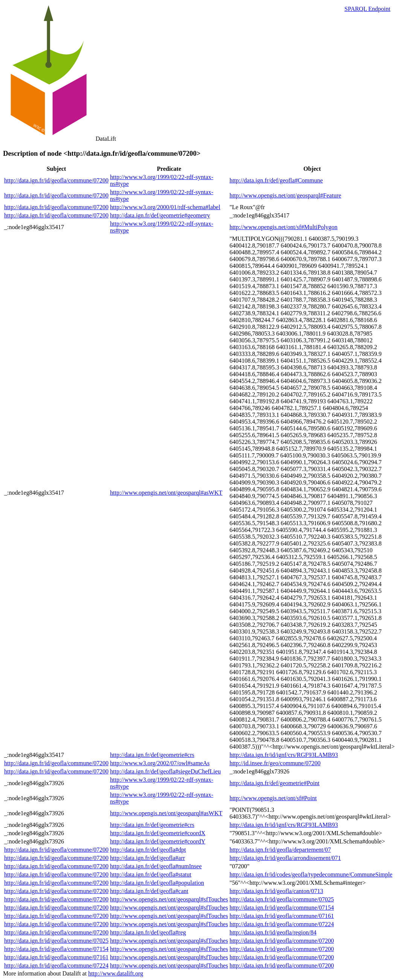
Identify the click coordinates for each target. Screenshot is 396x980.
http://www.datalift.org (116, 973)
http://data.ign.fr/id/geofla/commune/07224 (282, 924)
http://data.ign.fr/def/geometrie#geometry (160, 215)
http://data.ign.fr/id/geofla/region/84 (273, 932)
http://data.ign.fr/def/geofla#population (157, 883)
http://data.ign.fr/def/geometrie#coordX (158, 833)
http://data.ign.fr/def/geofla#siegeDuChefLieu (165, 771)
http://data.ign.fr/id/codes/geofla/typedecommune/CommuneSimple (311, 874)
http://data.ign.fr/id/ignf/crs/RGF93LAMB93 (284, 755)
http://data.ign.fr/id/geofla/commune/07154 (282, 908)
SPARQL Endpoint (367, 9)
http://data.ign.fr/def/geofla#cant (149, 891)
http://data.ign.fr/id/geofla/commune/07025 (282, 899)
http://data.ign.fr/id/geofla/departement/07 (280, 850)
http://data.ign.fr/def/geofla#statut (151, 874)
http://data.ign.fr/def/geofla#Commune (276, 180)
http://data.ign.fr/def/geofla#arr (147, 858)
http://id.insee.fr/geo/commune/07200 (275, 763)
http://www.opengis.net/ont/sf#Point (273, 798)
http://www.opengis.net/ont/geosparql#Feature (286, 195)
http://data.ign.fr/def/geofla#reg (148, 932)
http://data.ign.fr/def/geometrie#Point (275, 783)
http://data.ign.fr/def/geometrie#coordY (158, 841)
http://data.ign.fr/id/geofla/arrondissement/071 (285, 858)
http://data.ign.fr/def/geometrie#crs (152, 755)
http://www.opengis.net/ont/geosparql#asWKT (166, 493)
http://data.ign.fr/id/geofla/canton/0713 (276, 891)
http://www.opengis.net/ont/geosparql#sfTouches (169, 899)
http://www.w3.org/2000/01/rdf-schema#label (165, 207)
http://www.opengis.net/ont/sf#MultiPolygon (284, 227)
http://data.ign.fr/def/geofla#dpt (148, 850)
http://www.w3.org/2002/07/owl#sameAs (160, 763)
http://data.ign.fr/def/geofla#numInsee (156, 866)
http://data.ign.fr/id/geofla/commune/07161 (282, 916)
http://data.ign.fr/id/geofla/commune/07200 (56, 180)
